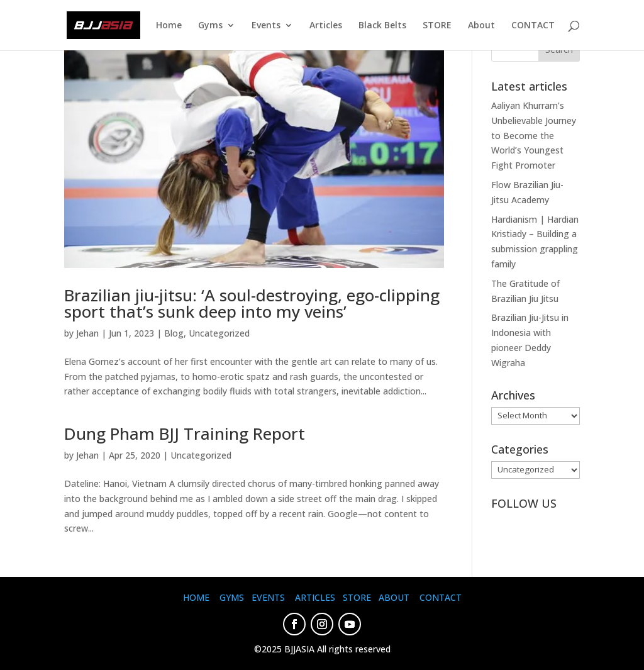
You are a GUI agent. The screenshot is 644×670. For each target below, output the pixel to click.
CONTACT (533, 26)
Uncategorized (219, 333)
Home (169, 26)
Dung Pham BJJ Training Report (185, 433)
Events (266, 26)
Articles (326, 26)
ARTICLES (315, 597)
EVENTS (268, 597)
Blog (174, 333)
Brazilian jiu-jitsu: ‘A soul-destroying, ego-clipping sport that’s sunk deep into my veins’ (252, 303)
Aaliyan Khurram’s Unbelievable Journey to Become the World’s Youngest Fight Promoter (534, 135)
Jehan (87, 333)
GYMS (232, 597)
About (481, 26)
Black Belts (382, 26)
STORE (437, 26)
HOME (196, 597)
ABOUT (394, 597)
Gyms (210, 26)
